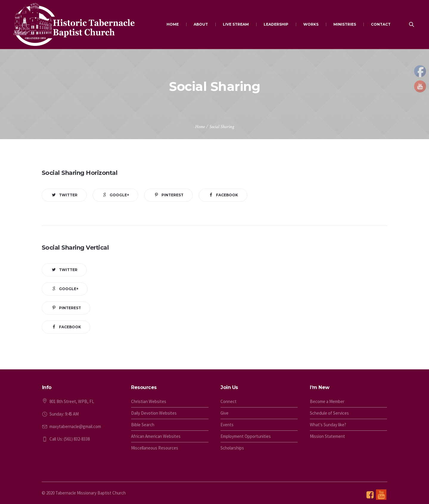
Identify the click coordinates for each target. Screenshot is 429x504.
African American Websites (156, 436)
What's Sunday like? (328, 425)
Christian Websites (149, 401)
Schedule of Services (329, 413)
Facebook (227, 195)
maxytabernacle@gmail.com (75, 426)
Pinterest (172, 195)
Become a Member (327, 401)
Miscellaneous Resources (155, 448)
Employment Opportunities (246, 436)
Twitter (68, 195)
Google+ (119, 195)
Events (227, 425)
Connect (229, 401)
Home (200, 127)
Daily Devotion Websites (154, 413)
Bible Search (143, 425)
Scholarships (232, 448)
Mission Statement (327, 436)
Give (224, 413)
